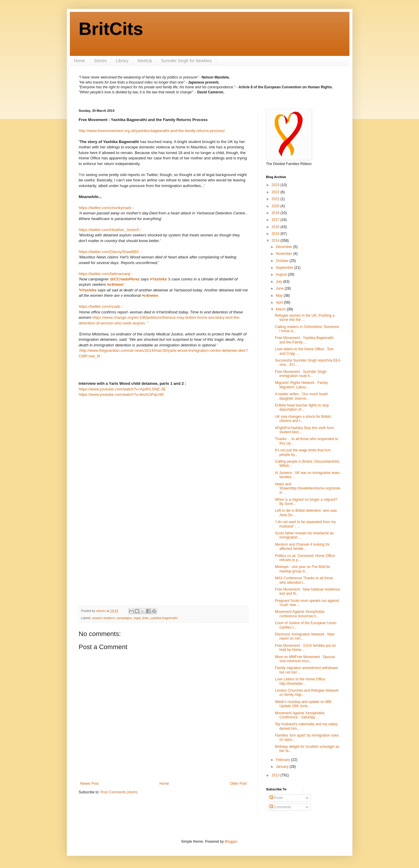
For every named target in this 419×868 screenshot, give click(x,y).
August (282, 274)
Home (80, 61)
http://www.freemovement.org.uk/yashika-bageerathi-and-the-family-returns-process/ (152, 131)
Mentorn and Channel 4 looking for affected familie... (302, 547)
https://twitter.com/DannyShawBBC (110, 252)
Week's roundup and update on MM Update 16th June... (303, 704)
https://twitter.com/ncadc (100, 306)
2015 (276, 234)
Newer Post (90, 784)
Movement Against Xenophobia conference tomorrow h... (299, 614)
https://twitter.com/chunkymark (105, 208)
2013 (276, 775)
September (285, 268)
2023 (276, 185)
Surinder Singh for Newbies (186, 61)
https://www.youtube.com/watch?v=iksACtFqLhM (121, 394)
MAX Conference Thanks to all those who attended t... (304, 580)
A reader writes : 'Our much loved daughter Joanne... (301, 396)
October (283, 261)
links (145, 618)
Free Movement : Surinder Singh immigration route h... (300, 374)
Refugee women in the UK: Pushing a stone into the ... (305, 318)
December (284, 247)
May (280, 296)
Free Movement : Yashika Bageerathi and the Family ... (304, 340)
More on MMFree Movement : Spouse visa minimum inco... (305, 659)
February (283, 760)
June (280, 288)
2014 (276, 241)
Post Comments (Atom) (119, 792)
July (279, 282)
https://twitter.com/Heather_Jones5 (109, 230)
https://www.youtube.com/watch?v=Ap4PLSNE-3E (123, 389)
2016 (276, 227)
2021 (276, 199)
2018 (276, 213)
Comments (280, 807)
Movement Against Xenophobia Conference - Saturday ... (299, 715)
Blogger (231, 842)
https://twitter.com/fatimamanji (105, 274)
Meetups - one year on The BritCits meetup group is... (302, 569)
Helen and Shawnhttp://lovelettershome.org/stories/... (307, 488)
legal (137, 618)
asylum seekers (103, 618)
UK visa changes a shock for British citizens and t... (303, 419)
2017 (276, 220)
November (284, 254)
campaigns (124, 618)
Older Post (238, 784)
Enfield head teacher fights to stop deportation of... (302, 407)
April (280, 302)
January (283, 767)
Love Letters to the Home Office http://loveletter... (300, 681)
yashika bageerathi (164, 618)
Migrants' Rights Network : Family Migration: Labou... (301, 385)
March (281, 309)
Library (122, 61)
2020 (276, 206)
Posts (276, 798)
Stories (101, 61)
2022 (276, 192)
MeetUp (145, 61)
